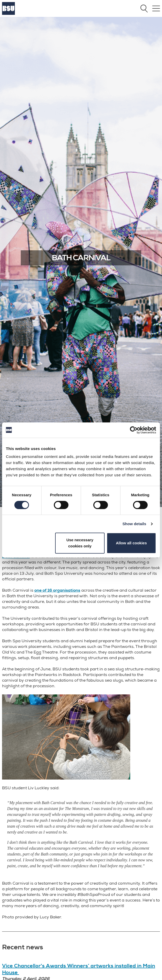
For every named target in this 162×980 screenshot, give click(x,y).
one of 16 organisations (57, 590)
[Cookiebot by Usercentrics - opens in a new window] (134, 430)
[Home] (8, 14)
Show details (134, 524)
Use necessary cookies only (80, 543)
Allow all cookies (131, 543)
